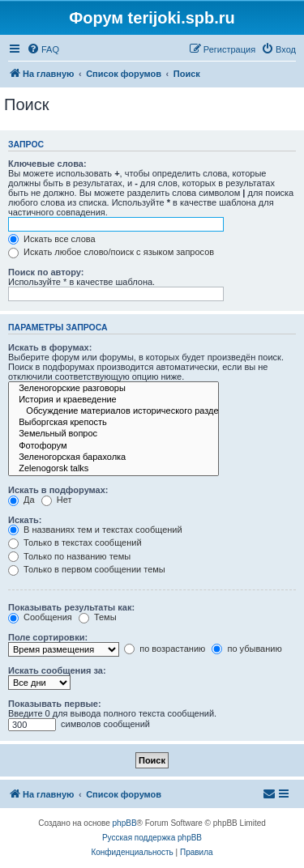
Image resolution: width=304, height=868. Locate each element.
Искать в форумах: (50, 347)
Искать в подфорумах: (58, 490)
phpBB (125, 823)
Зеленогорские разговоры (113, 389)
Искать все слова (52, 239)
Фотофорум (113, 446)
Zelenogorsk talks (113, 469)
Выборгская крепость (113, 423)
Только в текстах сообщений (75, 542)
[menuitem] (43, 49)
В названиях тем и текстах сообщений (95, 530)
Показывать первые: (55, 704)
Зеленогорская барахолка (113, 457)
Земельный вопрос (113, 434)
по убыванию (246, 649)
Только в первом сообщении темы (87, 569)
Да (21, 500)
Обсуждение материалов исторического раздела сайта (113, 411)
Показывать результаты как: (71, 607)
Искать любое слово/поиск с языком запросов (111, 252)
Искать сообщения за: (57, 670)
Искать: (25, 520)
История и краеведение (113, 400)
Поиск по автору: (46, 272)
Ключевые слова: (47, 164)
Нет (57, 500)
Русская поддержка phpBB (152, 838)
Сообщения (40, 617)
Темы (98, 617)
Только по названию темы (69, 556)
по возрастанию (165, 649)
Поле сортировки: (48, 637)
